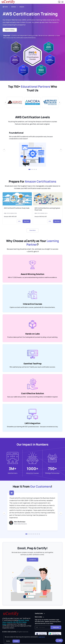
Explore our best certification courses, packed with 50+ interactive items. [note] (32, 307)
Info (19, 221)
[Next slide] (59, 102)
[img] (17, 199)
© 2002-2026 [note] (15, 632)
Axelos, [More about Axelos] (5, 624)
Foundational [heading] (16, 133)
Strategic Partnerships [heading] (52, 473)
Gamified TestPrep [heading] (33, 364)
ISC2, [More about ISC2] (20, 622)
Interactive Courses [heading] (32, 304)
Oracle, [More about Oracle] (27, 620)
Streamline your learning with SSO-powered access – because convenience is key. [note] (32, 427)
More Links (39, 617)
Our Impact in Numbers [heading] (32, 445)
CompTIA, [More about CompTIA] (10, 622)
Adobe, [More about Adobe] (25, 622)
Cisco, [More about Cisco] (4, 622)
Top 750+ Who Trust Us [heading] (32, 88)
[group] (15, 102)
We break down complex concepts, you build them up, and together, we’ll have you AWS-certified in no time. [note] (33, 553)
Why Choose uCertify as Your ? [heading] (32, 243)
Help (59, 640)
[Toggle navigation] (62, 2)
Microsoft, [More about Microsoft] (21, 620)
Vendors (14, 7)
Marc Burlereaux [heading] (20, 522)
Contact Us (32, 560)
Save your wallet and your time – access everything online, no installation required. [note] (33, 397)
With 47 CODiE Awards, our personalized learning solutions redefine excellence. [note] (33, 277)
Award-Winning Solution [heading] (33, 274)
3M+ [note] (13, 469)
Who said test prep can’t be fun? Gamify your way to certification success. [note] (32, 367)
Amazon (22, 7)
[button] (29, 169)
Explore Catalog (10, 30)
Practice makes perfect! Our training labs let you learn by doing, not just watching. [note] (33, 337)
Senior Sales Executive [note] (20, 524)
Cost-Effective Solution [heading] (33, 393)
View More (32, 230)
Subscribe (56, 627)
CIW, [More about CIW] (14, 622)
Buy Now (27, 221)
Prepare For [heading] (32, 182)
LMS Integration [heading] (32, 423)
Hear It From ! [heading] (32, 486)
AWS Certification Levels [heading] (32, 117)
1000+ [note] (32, 469)
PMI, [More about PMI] (17, 622)
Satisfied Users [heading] (13, 473)
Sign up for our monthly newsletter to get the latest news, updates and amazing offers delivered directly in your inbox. (48, 622)
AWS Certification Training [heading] (30, 14)
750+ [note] (52, 469)
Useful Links (39, 613)
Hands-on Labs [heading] (32, 334)
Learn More (42, 637)
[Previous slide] (6, 102)
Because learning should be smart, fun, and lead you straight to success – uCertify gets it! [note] (33, 250)
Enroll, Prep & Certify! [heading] (33, 548)
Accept (16, 641)
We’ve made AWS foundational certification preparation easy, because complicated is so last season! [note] (31, 138)
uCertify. (14, 632)
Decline (8, 641)
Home (5, 7)
